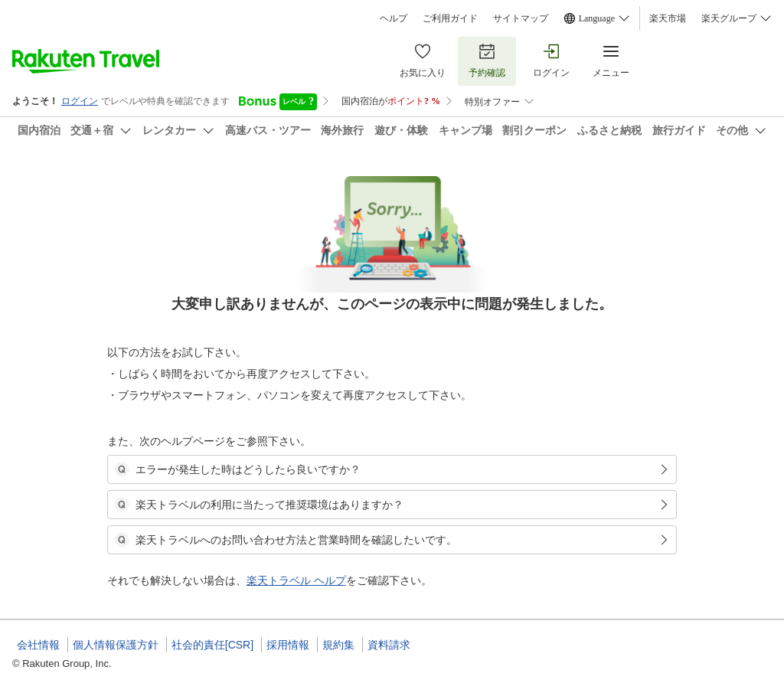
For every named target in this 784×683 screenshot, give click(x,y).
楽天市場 (668, 18)
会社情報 (38, 645)
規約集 (338, 645)
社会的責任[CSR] (212, 645)
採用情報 (288, 645)
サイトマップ (521, 18)
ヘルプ (394, 18)
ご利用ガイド (450, 18)
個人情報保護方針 (116, 645)
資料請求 (389, 645)
